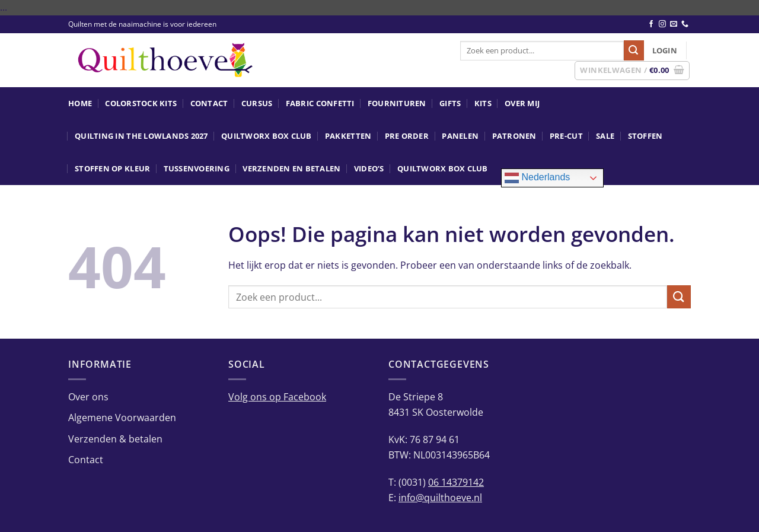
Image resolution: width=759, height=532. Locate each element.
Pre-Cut (566, 136)
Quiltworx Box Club (267, 136)
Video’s (369, 168)
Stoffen (645, 136)
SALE (605, 136)
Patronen (514, 136)
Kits (483, 103)
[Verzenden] (634, 50)
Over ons (88, 397)
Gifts (450, 103)
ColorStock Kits (141, 103)
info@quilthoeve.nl (440, 498)
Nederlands (537, 178)
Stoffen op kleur (112, 168)
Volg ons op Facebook (277, 397)
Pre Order (407, 136)
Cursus (257, 103)
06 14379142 (456, 482)
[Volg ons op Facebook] (651, 24)
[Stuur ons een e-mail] (674, 24)
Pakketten (348, 136)
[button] (665, 50)
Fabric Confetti (320, 103)
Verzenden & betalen (115, 439)
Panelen (460, 136)
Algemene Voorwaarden (122, 418)
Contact (209, 103)
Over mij (522, 103)
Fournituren (397, 103)
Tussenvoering (197, 168)
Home (80, 103)
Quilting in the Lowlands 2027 (141, 136)
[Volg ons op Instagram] (662, 24)
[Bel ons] (685, 24)
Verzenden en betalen (291, 168)
